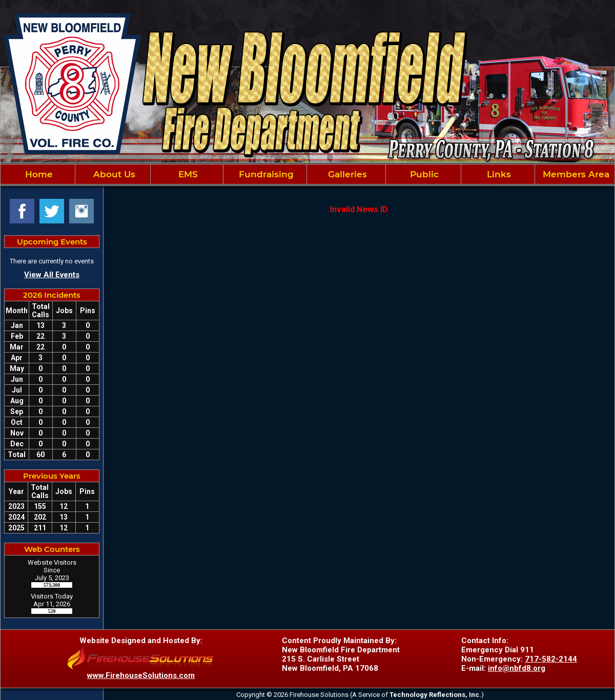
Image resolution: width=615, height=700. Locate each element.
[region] (307, 174)
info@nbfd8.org (517, 668)
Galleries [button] (346, 174)
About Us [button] (113, 174)
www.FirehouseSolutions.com (141, 675)
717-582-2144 (551, 659)
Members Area (575, 174)
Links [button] (498, 174)
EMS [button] (187, 174)
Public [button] (423, 174)
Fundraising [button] (265, 174)
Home (38, 174)
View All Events (52, 275)
